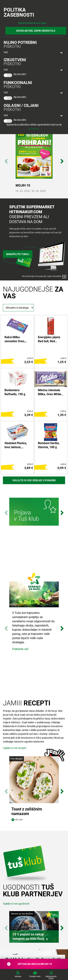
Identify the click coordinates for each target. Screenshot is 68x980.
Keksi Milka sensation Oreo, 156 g (15, 339)
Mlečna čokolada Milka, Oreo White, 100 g (50, 392)
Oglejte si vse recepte (15, 748)
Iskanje (18, 976)
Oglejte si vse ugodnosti (16, 904)
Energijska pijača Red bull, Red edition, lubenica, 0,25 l (49, 339)
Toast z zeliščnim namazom (27, 811)
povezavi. (34, 128)
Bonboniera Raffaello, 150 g (15, 392)
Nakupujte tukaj (18, 254)
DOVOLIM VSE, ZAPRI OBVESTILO (36, 31)
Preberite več (20, 649)
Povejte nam (35, 976)
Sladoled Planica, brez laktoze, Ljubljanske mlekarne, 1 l (16, 445)
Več (6, 52)
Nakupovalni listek (51, 977)
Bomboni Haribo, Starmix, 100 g (49, 445)
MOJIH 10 (23, 185)
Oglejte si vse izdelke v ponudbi (34, 480)
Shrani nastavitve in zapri (32, 23)
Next (62, 159)
